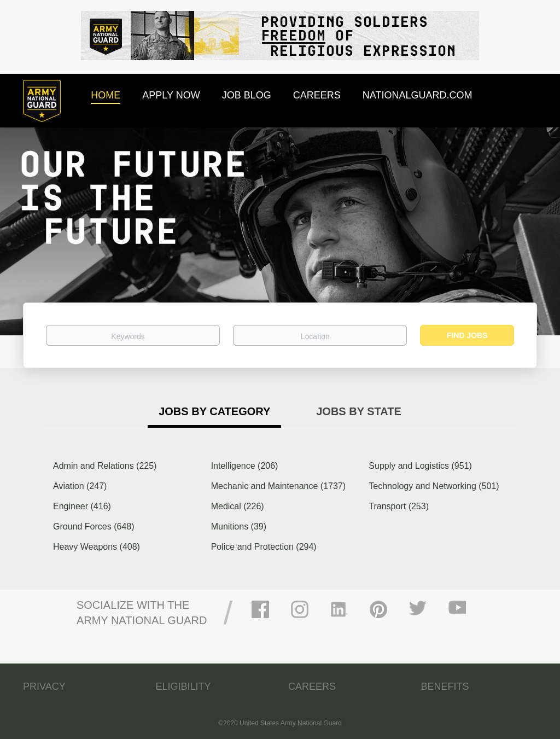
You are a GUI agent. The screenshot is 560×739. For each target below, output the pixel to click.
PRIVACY (44, 686)
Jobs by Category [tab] (214, 411)
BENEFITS (445, 686)
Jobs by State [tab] (359, 411)
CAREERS (312, 686)
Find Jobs (467, 335)
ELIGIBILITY (183, 686)
